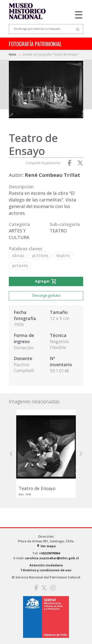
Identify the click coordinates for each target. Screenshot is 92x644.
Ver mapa (46, 546)
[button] (11, 454)
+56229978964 (49, 553)
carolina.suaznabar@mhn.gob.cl (52, 558)
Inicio (13, 54)
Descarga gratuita (46, 295)
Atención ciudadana (46, 565)
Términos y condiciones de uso (46, 570)
